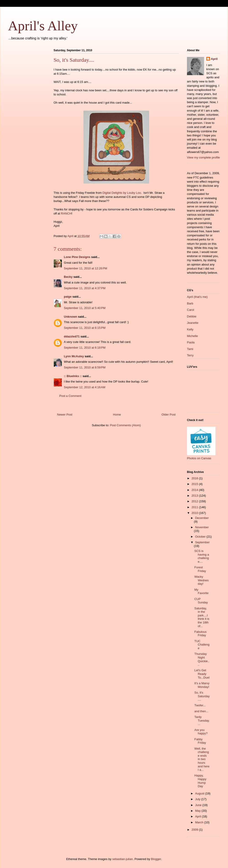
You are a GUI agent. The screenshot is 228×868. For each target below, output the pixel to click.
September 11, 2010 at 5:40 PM (85, 308)
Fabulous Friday (200, 634)
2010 (195, 513)
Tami (190, 349)
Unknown (71, 317)
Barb (190, 303)
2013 (195, 496)
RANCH (66, 213)
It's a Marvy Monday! (202, 685)
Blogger (156, 859)
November (202, 527)
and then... (201, 711)
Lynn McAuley (74, 356)
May (198, 811)
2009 (195, 830)
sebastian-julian (122, 859)
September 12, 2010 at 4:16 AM (85, 387)
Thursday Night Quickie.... (202, 659)
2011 (195, 507)
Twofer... (200, 705)
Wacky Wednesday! (201, 580)
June (199, 805)
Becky (68, 277)
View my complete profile (203, 157)
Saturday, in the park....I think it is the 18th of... (202, 617)
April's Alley (43, 26)
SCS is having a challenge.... (202, 556)
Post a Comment (70, 396)
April (214, 59)
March (200, 822)
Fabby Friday (200, 741)
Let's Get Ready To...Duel (202, 674)
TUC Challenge (202, 645)
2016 (195, 478)
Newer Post (65, 415)
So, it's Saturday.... (202, 696)
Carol (190, 310)
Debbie (192, 316)
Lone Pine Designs (77, 257)
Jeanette (193, 323)
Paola (191, 342)
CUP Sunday (201, 601)
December (202, 518)
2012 (195, 501)
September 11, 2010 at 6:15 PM (85, 328)
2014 (195, 490)
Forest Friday (200, 569)
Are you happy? (201, 732)
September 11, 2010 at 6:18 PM (85, 348)
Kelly (190, 329)
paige (68, 297)
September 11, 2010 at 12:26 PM (85, 268)
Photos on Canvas (199, 458)
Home (117, 415)
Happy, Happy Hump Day (200, 781)
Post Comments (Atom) (125, 425)
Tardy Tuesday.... (202, 720)
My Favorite (201, 591)
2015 (195, 484)
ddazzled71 (72, 336)
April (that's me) (197, 297)
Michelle (192, 336)
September (202, 542)
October (201, 537)
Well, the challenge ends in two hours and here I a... (202, 759)
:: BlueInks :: (73, 376)
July (198, 799)
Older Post (169, 415)
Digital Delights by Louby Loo (122, 193)
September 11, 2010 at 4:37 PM (85, 288)
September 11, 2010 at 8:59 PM (85, 367)
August (200, 793)
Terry (190, 355)
